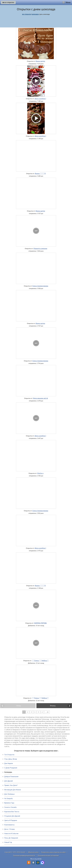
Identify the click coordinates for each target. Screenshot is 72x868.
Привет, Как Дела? (11, 785)
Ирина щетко (40, 61)
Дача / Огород (9, 829)
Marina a (40, 473)
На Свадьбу (8, 798)
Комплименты (9, 825)
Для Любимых (9, 794)
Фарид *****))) (40, 174)
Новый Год (8, 842)
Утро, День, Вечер (11, 759)
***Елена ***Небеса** (40, 661)
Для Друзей (8, 781)
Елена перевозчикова (40, 286)
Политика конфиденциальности (24, 855)
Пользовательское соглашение (48, 855)
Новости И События (11, 834)
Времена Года (9, 803)
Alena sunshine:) (40, 99)
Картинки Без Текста (12, 812)
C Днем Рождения (11, 768)
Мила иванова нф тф (40, 398)
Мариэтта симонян (40, 248)
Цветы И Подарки (11, 820)
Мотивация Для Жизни (13, 790)
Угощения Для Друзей (12, 816)
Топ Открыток (9, 755)
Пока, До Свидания (11, 838)
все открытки (8, 2)
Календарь (35, 14)
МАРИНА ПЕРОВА (40, 623)
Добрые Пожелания (11, 777)
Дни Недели (9, 763)
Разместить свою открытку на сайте (53, 852)
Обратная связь (33, 852)
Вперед (53, 706)
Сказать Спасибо (10, 807)
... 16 (47, 712)
